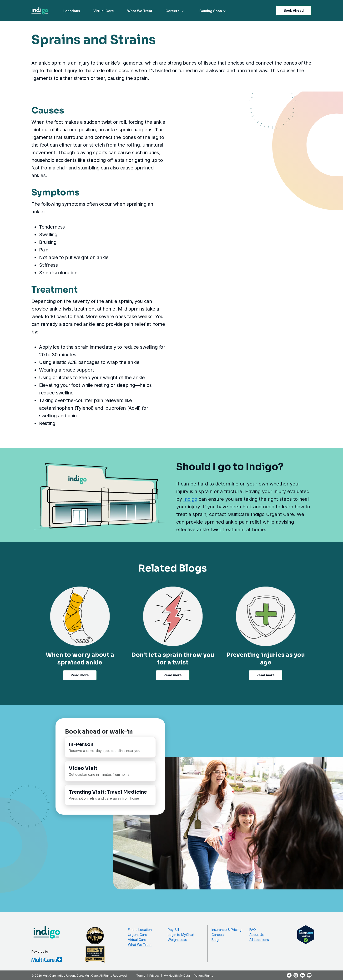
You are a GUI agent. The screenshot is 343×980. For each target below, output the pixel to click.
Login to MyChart (181, 935)
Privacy (154, 976)
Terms (141, 976)
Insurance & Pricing (227, 930)
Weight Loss (177, 940)
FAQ (253, 930)
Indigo (190, 499)
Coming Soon (211, 11)
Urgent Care (138, 935)
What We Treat (140, 11)
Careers (172, 11)
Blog (215, 940)
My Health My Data (177, 976)
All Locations (259, 940)
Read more (80, 675)
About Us (257, 935)
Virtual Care (104, 11)
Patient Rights (204, 976)
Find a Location (140, 930)
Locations (72, 11)
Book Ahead (294, 10)
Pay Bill (173, 930)
